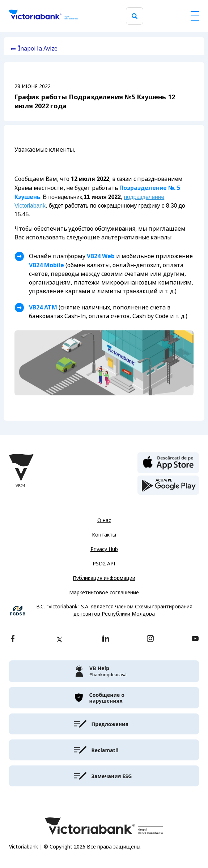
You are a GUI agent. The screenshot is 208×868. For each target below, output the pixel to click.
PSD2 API (104, 564)
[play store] (168, 485)
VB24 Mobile (46, 265)
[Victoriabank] (43, 16)
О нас (104, 520)
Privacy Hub (104, 549)
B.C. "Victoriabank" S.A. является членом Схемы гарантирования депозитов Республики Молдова (114, 610)
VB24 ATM (43, 307)
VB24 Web (101, 256)
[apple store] (168, 462)
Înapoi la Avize (38, 49)
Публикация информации (104, 578)
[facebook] (13, 639)
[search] (135, 16)
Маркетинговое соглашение (104, 593)
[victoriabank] (104, 671)
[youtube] (195, 639)
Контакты (104, 535)
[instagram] (150, 639)
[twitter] (59, 639)
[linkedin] (106, 639)
